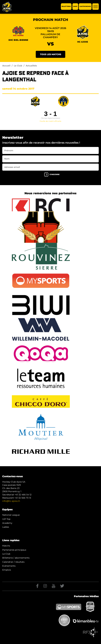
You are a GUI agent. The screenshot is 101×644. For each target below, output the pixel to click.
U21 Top (6, 519)
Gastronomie (85, 6)
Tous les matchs (51, 54)
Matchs (6, 546)
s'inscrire (52, 175)
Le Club (18, 66)
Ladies (6, 527)
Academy (7, 523)
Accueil (6, 66)
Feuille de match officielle (50, 121)
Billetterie (66, 6)
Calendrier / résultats (13, 562)
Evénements (9, 566)
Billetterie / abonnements (16, 558)
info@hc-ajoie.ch (11, 501)
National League (11, 515)
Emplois (7, 570)
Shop (75, 6)
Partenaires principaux (14, 550)
